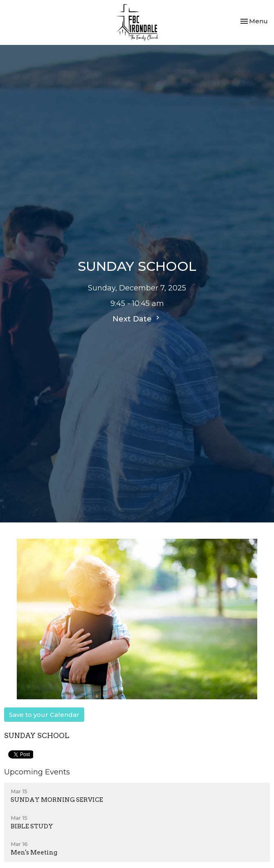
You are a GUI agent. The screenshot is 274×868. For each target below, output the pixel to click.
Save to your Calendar (44, 715)
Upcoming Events (37, 772)
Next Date (137, 319)
